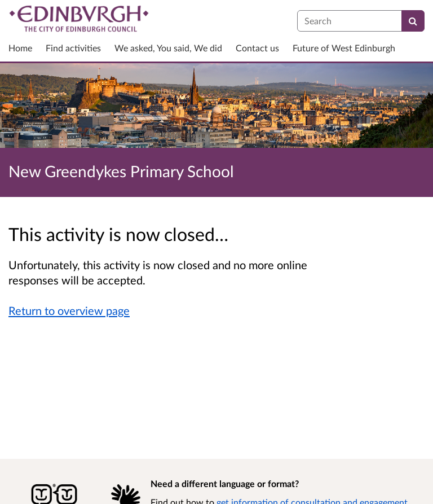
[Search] (413, 21)
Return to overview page (69, 310)
